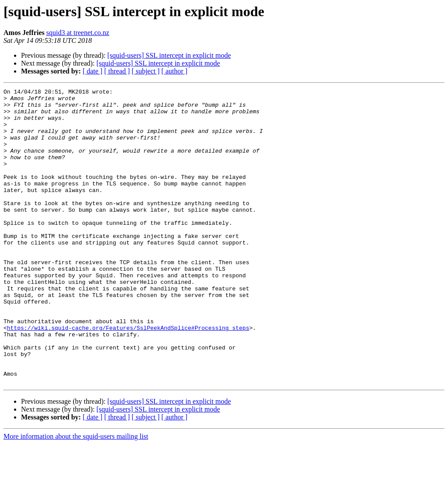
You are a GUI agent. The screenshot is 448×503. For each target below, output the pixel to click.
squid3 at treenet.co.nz (78, 33)
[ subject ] (146, 71)
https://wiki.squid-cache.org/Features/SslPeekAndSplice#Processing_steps (128, 376)
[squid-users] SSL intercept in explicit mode (169, 55)
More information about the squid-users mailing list (76, 495)
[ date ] (93, 71)
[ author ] (175, 71)
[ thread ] (117, 71)
